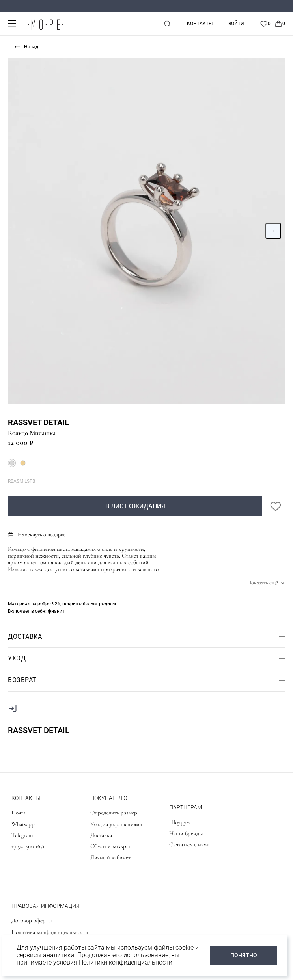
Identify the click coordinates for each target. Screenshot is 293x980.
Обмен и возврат (111, 846)
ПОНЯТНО (244, 955)
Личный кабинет (110, 857)
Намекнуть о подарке (37, 535)
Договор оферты (32, 920)
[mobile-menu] (12, 23)
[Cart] (280, 24)
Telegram (22, 835)
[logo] (45, 30)
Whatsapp (23, 824)
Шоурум (179, 822)
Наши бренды (186, 833)
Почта (19, 813)
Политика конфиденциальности (50, 932)
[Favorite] (265, 24)
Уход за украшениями (116, 824)
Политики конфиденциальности (126, 962)
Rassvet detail (38, 422)
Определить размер (114, 813)
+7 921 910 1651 (28, 846)
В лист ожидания (135, 506)
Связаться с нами (189, 844)
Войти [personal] (236, 24)
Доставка (101, 835)
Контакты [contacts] (200, 24)
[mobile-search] (167, 24)
